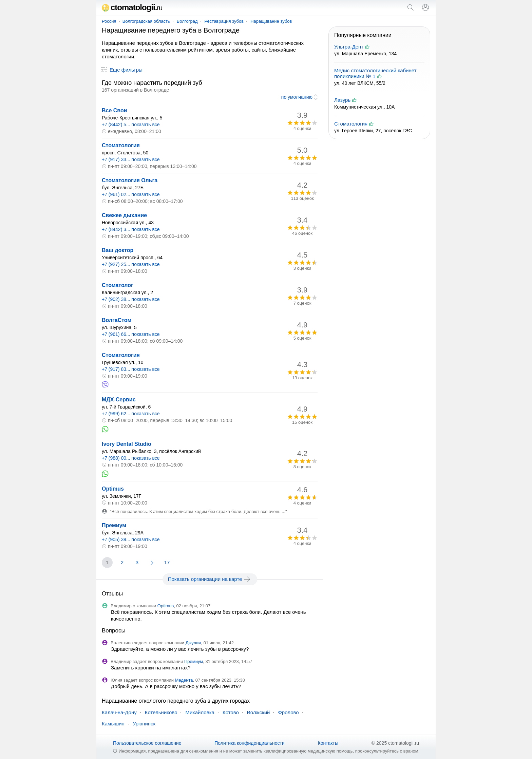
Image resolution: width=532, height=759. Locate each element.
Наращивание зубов (271, 21)
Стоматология (121, 145)
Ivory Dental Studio (127, 444)
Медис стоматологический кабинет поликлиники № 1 (375, 73)
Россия (109, 21)
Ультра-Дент (349, 47)
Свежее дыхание (124, 215)
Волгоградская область (146, 21)
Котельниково (161, 712)
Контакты (328, 743)
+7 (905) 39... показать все (131, 539)
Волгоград (187, 21)
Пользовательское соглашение (147, 743)
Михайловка (200, 712)
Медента (184, 680)
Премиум (114, 525)
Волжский (259, 712)
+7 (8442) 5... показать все (131, 125)
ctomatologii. (132, 7)
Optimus (113, 489)
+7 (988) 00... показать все (131, 458)
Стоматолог (118, 285)
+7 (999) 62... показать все (131, 414)
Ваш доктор (118, 250)
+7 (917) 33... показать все (131, 159)
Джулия (193, 643)
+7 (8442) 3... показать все (131, 229)
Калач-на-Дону (119, 712)
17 (167, 562)
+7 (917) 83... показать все (131, 369)
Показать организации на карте (210, 579)
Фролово (288, 712)
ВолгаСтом (117, 320)
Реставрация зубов (224, 21)
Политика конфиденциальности (250, 743)
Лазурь (342, 100)
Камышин (113, 724)
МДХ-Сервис (119, 400)
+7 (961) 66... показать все (131, 334)
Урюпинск (144, 724)
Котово (231, 712)
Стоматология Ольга (130, 180)
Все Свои (115, 110)
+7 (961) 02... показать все (131, 194)
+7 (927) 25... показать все (131, 264)
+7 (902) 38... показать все (131, 299)
